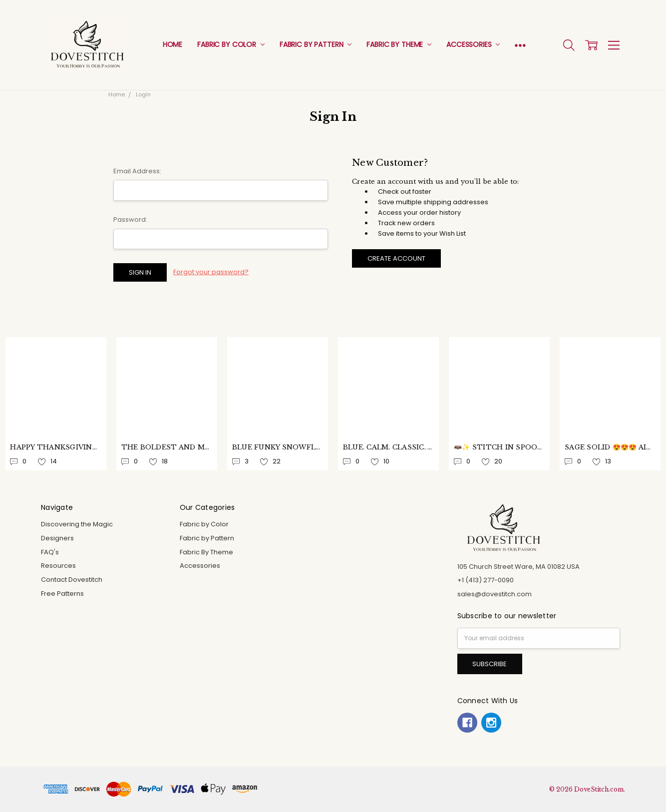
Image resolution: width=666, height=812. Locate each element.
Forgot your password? (211, 272)
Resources (58, 566)
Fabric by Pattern (316, 44)
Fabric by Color (231, 44)
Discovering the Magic (77, 524)
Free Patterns (62, 594)
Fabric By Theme (399, 44)
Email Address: (137, 171)
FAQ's (50, 552)
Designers (57, 538)
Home (172, 44)
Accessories (473, 44)
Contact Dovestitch (72, 580)
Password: (130, 219)
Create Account (396, 258)
